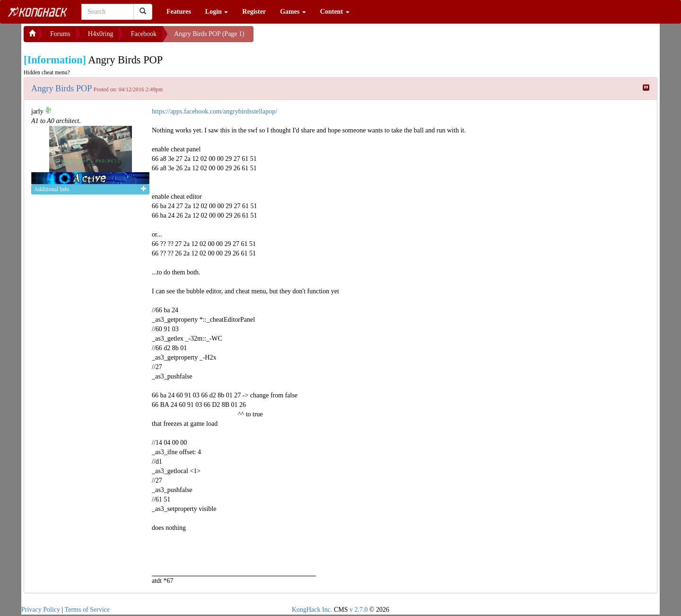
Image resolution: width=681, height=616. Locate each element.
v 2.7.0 (359, 610)
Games (293, 12)
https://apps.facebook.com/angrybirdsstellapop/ (214, 111)
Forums (60, 34)
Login (217, 12)
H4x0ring (101, 34)
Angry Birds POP (61, 88)
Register (254, 12)
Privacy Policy (41, 610)
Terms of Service (87, 610)
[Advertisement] (329, 38)
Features (179, 12)
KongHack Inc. (312, 610)
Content (335, 12)
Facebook (143, 34)
